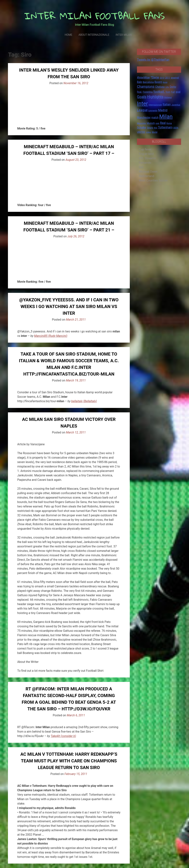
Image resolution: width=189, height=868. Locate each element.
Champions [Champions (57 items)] (146, 87)
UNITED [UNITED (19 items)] (141, 132)
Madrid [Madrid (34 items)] (163, 110)
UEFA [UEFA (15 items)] (176, 128)
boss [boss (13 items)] (165, 82)
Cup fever (145, 149)
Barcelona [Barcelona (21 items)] (148, 82)
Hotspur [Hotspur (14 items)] (168, 97)
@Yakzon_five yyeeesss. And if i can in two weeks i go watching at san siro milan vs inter (69, 307)
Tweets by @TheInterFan (153, 60)
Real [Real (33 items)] (163, 123)
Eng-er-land (146, 154)
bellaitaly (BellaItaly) (84, 401)
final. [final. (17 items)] (139, 92)
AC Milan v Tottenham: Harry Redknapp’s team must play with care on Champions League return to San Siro (69, 761)
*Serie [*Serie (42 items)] (155, 77)
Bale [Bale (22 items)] (139, 82)
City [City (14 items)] (167, 87)
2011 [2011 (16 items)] (168, 78)
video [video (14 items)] (149, 132)
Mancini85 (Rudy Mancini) (51, 336)
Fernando (145, 163)
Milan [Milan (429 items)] (166, 117)
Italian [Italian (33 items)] (167, 104)
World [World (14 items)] (155, 132)
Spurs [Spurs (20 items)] (150, 128)
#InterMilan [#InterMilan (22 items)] (143, 78)
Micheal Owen (148, 172)
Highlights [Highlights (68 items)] (155, 97)
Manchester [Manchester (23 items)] (144, 117)
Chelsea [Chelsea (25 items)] (160, 87)
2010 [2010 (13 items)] (162, 78)
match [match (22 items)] (155, 117)
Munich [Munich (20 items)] (151, 123)
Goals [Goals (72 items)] (142, 97)
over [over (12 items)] (157, 123)
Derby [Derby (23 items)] (173, 87)
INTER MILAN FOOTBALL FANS (95, 16)
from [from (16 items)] (168, 92)
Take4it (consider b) (63, 736)
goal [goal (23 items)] (178, 92)
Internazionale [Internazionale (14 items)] (155, 105)
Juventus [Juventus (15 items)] (176, 105)
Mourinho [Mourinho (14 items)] (141, 123)
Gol (141, 167)
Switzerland (146, 176)
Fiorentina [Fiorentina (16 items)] (148, 92)
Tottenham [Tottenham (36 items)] (165, 127)
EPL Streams (147, 158)
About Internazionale (94, 35)
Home (68, 35)
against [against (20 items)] (175, 78)
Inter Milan (124, 35)
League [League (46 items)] (142, 110)
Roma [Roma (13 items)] (169, 123)
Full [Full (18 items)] (173, 92)
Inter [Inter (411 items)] (142, 104)
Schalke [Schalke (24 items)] (142, 127)
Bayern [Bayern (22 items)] (158, 82)
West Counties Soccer (153, 180)
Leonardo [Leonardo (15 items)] (153, 110)
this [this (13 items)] (156, 128)
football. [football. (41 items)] (159, 92)
